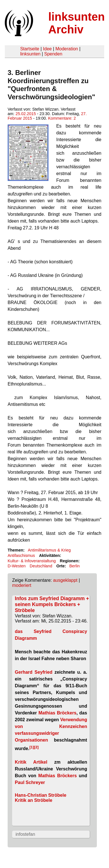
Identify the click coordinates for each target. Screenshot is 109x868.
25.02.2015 (26, 114)
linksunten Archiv (77, 23)
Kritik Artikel (31, 762)
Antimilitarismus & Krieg (49, 550)
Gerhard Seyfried (34, 672)
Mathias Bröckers (57, 713)
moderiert (22, 585)
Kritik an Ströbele (34, 800)
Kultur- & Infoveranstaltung (32, 561)
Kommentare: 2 (62, 118)
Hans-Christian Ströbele (41, 795)
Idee (47, 49)
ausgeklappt (65, 580)
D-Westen (17, 566)
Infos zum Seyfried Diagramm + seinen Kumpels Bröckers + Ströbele (52, 604)
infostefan (25, 834)
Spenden (53, 54)
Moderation (67, 49)
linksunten (30, 54)
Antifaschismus (21, 555)
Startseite (30, 49)
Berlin (74, 566)
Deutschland (41, 566)
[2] (36, 747)
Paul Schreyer (30, 782)
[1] (32, 747)
